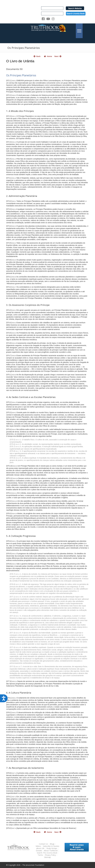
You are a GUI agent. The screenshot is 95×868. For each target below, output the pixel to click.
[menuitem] (79, 31)
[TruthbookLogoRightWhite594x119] (47, 31)
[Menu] (79, 31)
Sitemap (47, 857)
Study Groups (52, 848)
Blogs (52, 844)
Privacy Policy (50, 855)
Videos (38, 846)
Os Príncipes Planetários (24, 48)
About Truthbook (51, 851)
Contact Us (43, 844)
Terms (40, 855)
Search (47, 853)
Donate (39, 851)
